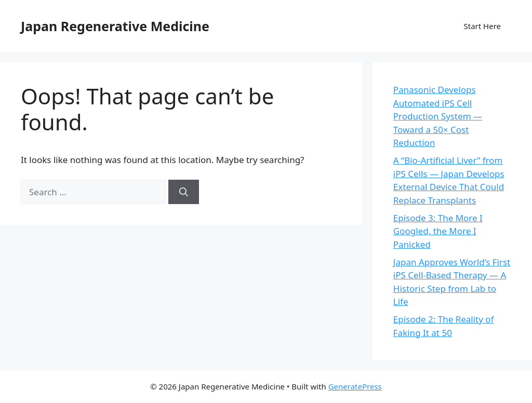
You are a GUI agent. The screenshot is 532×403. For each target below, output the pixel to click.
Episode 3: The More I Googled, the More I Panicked (438, 231)
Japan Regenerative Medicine (115, 26)
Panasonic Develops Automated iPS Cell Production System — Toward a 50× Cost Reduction (438, 116)
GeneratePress (355, 386)
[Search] (184, 192)
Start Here (482, 26)
